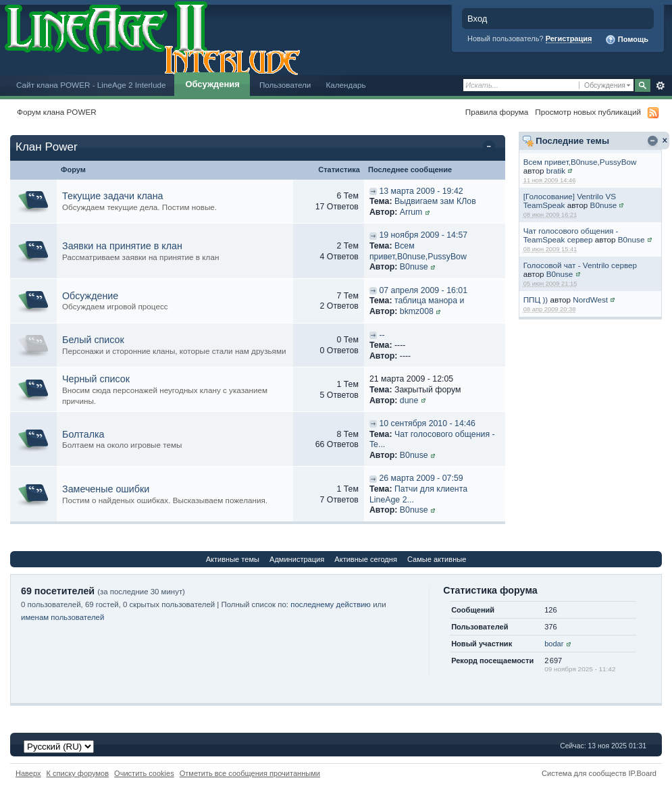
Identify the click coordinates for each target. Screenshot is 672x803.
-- (382, 335)
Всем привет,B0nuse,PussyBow (580, 162)
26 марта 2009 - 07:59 (421, 478)
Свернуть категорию (491, 148)
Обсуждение (90, 296)
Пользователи (285, 85)
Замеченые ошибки (106, 489)
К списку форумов (78, 773)
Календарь (345, 85)
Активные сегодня (366, 559)
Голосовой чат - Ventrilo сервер (580, 265)
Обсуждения (212, 84)
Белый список (93, 340)
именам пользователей (62, 617)
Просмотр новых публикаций (588, 112)
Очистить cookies (144, 773)
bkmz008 (417, 311)
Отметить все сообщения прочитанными (250, 773)
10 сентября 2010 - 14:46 (427, 423)
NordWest (590, 300)
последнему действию (331, 604)
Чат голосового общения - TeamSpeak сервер (571, 235)
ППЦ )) (536, 300)
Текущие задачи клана (113, 196)
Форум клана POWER (57, 112)
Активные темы (233, 559)
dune (409, 400)
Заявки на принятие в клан (122, 246)
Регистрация (569, 38)
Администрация (297, 559)
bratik (556, 171)
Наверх (28, 773)
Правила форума (497, 112)
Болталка (83, 434)
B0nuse (604, 205)
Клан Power (47, 147)
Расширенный (660, 86)
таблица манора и (429, 301)
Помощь (627, 40)
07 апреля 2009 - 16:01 (423, 290)
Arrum (411, 212)
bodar (554, 644)
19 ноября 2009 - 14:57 (423, 235)
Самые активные (437, 559)
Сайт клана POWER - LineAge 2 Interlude (91, 85)
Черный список (96, 379)
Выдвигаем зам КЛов (435, 201)
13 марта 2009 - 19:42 (421, 191)
